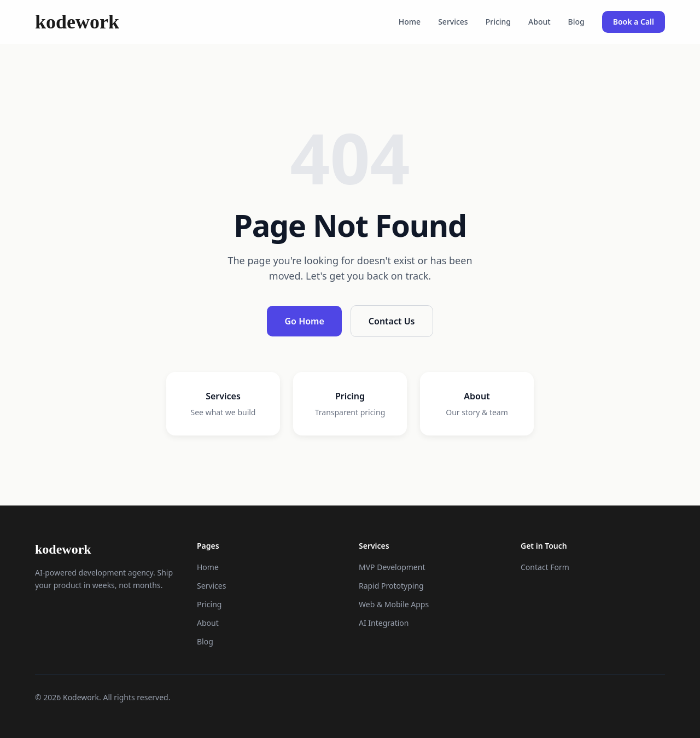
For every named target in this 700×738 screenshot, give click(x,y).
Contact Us (392, 321)
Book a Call (634, 22)
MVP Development (392, 567)
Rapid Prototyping (391, 586)
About (539, 22)
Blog (576, 22)
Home (410, 22)
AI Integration (384, 623)
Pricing (498, 22)
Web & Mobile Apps (394, 604)
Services (453, 22)
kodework (77, 22)
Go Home (304, 321)
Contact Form (545, 567)
